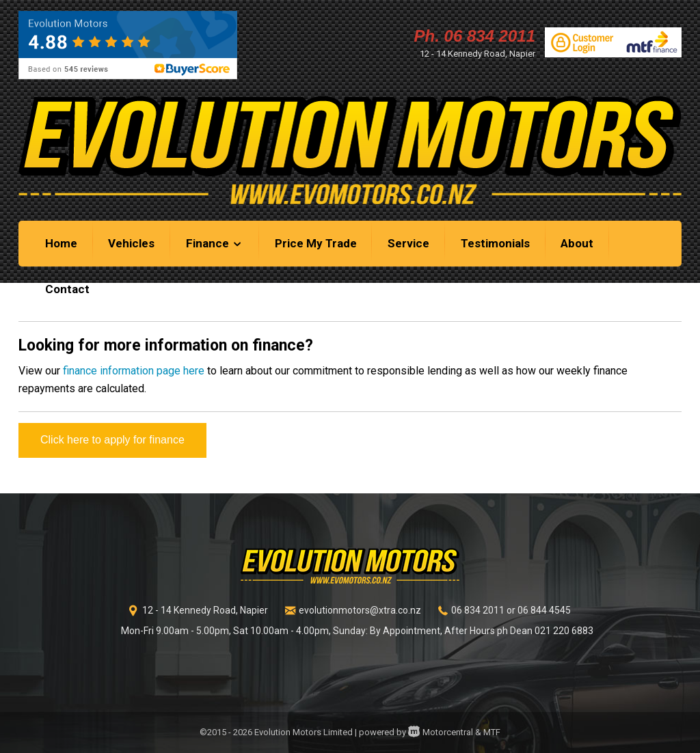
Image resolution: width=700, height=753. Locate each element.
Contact (67, 289)
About (577, 243)
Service (408, 243)
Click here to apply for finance (112, 440)
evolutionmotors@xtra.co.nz (360, 610)
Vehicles (131, 243)
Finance (215, 243)
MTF (492, 732)
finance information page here (134, 371)
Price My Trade (316, 243)
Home (61, 243)
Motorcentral (441, 732)
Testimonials (495, 243)
